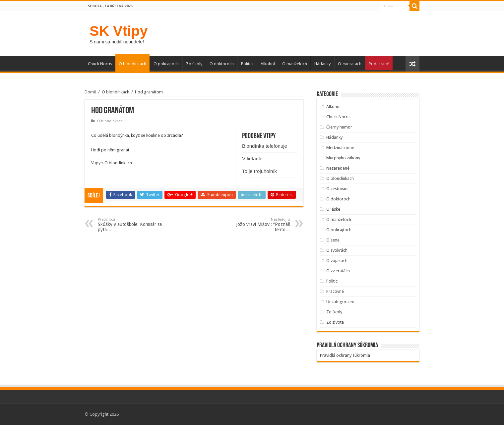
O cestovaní (337, 189)
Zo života (335, 322)
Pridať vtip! (379, 64)
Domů (90, 92)
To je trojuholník (259, 171)
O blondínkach (132, 64)
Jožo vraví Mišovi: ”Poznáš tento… (256, 225)
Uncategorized (340, 302)
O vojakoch (337, 261)
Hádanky (322, 64)
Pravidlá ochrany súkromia (345, 355)
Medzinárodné (340, 148)
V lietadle (252, 159)
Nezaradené (338, 168)
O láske (333, 209)
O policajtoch (166, 64)
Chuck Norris (100, 64)
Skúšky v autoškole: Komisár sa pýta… (132, 225)
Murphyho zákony (343, 158)
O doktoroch (222, 64)
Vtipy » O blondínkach (112, 163)
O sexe (333, 240)
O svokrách (337, 250)
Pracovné (335, 291)
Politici (247, 64)
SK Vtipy (119, 31)
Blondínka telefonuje (265, 146)
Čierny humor (339, 127)
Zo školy (194, 64)
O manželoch (295, 64)
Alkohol (268, 64)
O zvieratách (350, 64)
